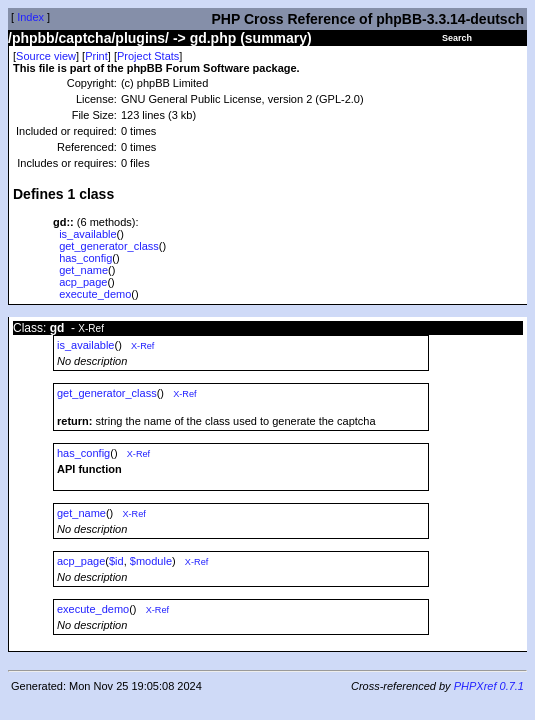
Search (457, 38)
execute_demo (95, 294)
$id (116, 561)
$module (151, 561)
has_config (85, 258)
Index (30, 17)
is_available (87, 234)
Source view (46, 56)
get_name (83, 270)
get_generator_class (109, 246)
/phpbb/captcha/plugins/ (88, 38)
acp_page (83, 282)
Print (96, 56)
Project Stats (148, 56)
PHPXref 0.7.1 (489, 686)
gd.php (213, 38)
